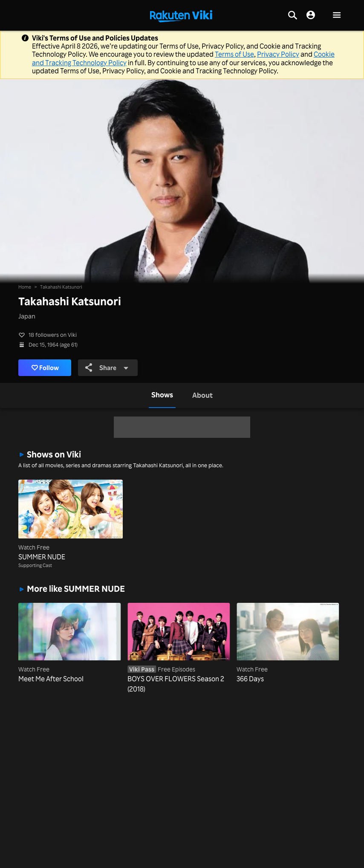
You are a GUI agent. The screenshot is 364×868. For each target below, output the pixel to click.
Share (107, 367)
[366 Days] (288, 643)
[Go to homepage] (181, 15)
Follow (45, 368)
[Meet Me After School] (69, 643)
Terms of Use (234, 54)
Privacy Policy (278, 54)
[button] (337, 16)
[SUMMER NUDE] (71, 521)
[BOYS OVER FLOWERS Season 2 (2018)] (179, 648)
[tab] (162, 395)
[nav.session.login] (311, 15)
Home (25, 287)
